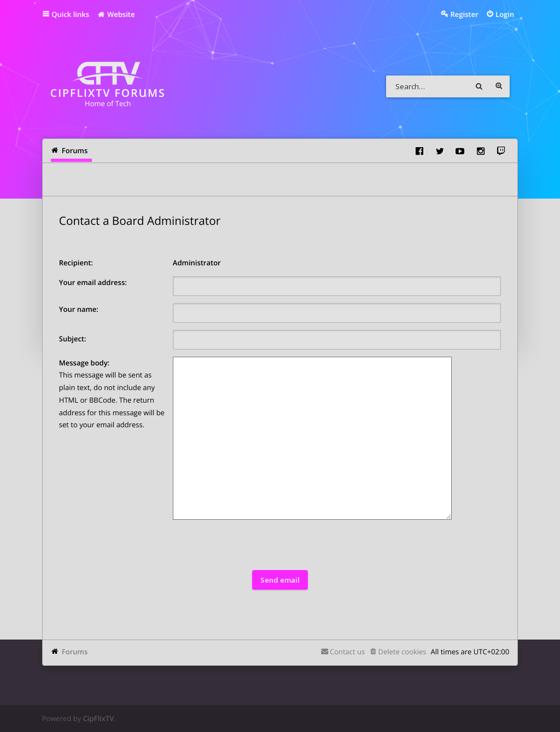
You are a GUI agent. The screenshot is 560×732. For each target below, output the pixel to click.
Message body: (84, 363)
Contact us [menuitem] (347, 652)
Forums (75, 652)
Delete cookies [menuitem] (402, 652)
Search (479, 86)
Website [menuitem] (116, 14)
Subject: (73, 339)
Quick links (70, 14)
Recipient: (76, 263)
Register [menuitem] (464, 14)
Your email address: (93, 282)
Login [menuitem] (505, 14)
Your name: (79, 309)
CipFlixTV (99, 718)
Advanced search (499, 86)
